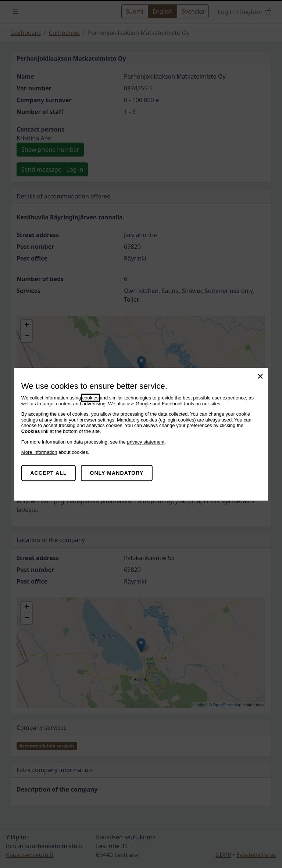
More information (39, 452)
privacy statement (146, 442)
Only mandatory (117, 473)
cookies (90, 398)
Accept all (48, 473)
